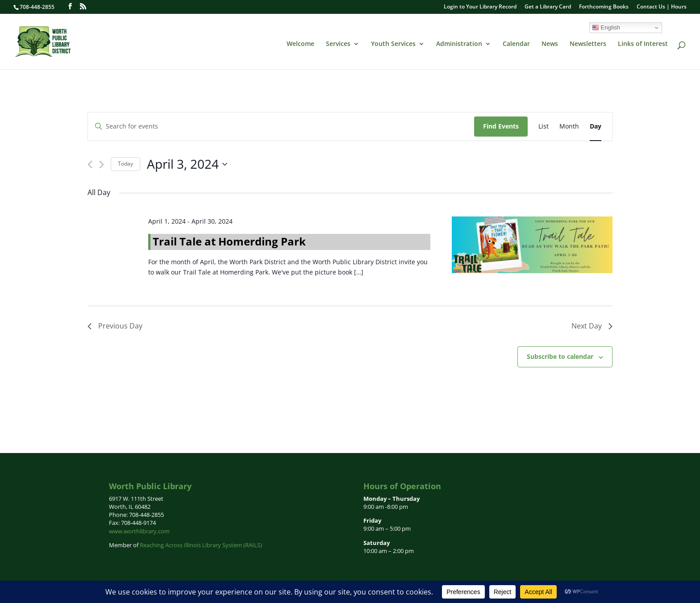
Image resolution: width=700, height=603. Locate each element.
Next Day (592, 326)
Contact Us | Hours (662, 7)
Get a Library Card (548, 7)
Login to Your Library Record (480, 7)
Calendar (516, 44)
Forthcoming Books (604, 7)
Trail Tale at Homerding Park (229, 241)
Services (338, 44)
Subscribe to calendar (560, 356)
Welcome (300, 44)
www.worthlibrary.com (139, 531)
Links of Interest (643, 44)
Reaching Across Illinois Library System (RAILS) (201, 545)
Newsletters (588, 44)
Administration (459, 44)
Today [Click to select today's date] (125, 164)
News (550, 44)
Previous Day (115, 326)
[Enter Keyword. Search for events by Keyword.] (281, 127)
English (606, 28)
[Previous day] (90, 164)
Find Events (501, 126)
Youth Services (393, 44)
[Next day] (102, 164)
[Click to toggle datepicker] (187, 164)
